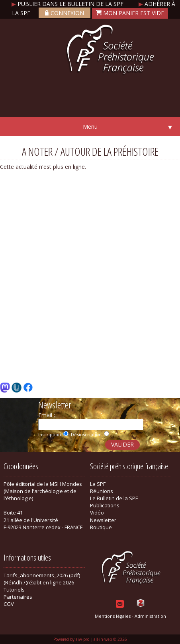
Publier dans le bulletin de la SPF (68, 4)
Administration (150, 616)
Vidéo (97, 512)
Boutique (101, 527)
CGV (9, 604)
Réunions (102, 491)
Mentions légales (113, 616)
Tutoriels (14, 590)
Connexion (65, 13)
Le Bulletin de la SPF (114, 498)
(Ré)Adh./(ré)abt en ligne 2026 (39, 582)
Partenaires (18, 597)
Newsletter (103, 520)
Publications (105, 505)
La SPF (98, 484)
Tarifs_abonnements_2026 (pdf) (42, 575)
